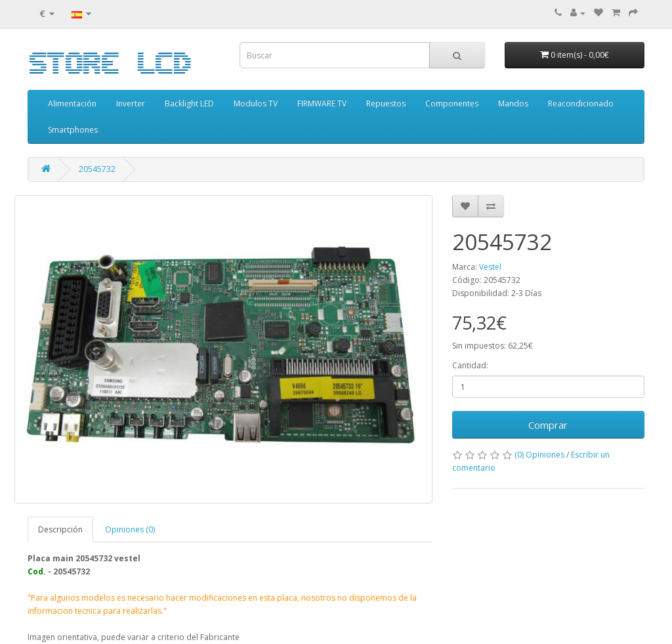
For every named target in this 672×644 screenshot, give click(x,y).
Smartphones (73, 130)
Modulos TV (256, 103)
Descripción (60, 529)
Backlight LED (189, 103)
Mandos (513, 103)
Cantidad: (470, 365)
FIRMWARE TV (322, 103)
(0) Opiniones (539, 455)
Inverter (131, 103)
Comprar (548, 425)
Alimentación (72, 103)
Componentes (452, 103)
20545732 (97, 169)
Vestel (490, 267)
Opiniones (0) (130, 529)
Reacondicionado (581, 103)
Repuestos (386, 103)
